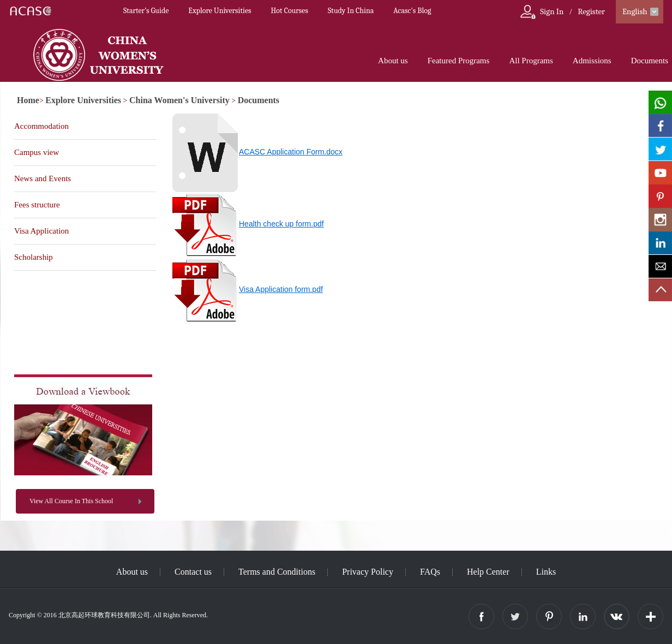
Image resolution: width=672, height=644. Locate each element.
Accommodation (41, 126)
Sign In (552, 11)
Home (28, 100)
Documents (650, 61)
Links (546, 572)
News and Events (43, 178)
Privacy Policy (368, 572)
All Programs (531, 61)
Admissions (592, 61)
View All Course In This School (71, 501)
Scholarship (34, 257)
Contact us (193, 572)
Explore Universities (220, 11)
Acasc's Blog (412, 11)
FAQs (430, 572)
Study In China (351, 11)
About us (393, 61)
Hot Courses (290, 11)
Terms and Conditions (277, 572)
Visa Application (41, 231)
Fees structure (37, 205)
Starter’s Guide (146, 11)
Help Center (488, 572)
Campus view (37, 152)
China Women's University (179, 100)
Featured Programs (459, 61)
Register (591, 11)
